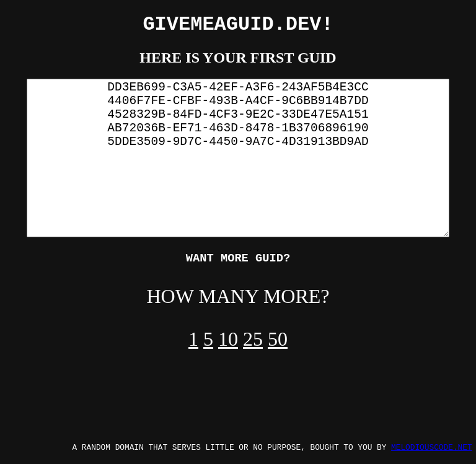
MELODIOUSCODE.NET (432, 447)
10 (228, 344)
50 (278, 344)
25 (253, 344)
